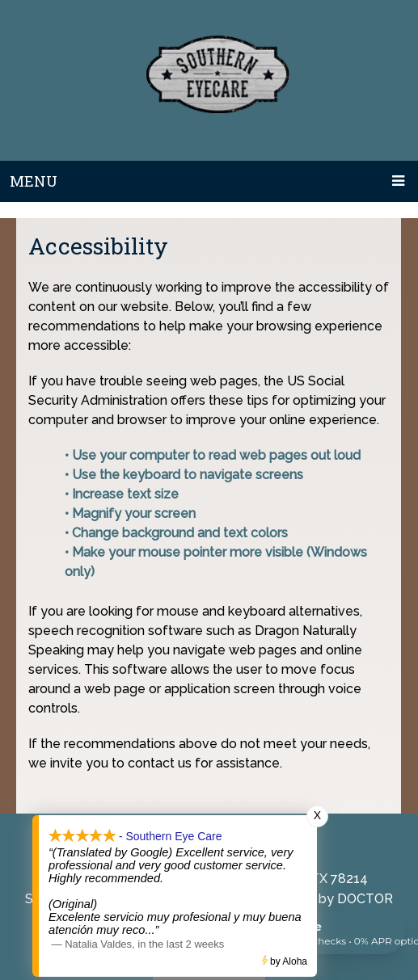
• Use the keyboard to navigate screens (186, 475)
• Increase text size (123, 494)
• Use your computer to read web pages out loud (214, 455)
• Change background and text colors (178, 533)
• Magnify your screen (132, 513)
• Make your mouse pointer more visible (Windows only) (216, 562)
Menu (34, 181)
